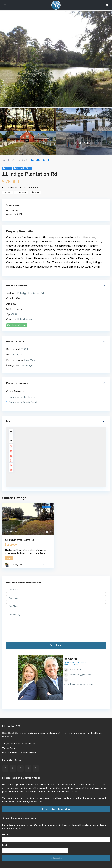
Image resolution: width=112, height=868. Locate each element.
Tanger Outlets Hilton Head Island (19, 744)
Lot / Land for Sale (18, 160)
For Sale (7, 168)
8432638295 (75, 670)
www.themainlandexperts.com (78, 684)
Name (5, 834)
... (46, 553)
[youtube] (28, 768)
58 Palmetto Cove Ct (20, 540)
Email (5, 845)
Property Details (16, 342)
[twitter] (13, 768)
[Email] (35, 850)
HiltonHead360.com (12, 733)
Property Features (17, 383)
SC (25, 309)
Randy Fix (17, 565)
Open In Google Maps (17, 325)
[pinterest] (21, 768)
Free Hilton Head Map (56, 809)
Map (9, 421)
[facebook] (5, 768)
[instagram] (36, 768)
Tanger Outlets (10, 748)
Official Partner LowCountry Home (19, 753)
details (9, 558)
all (38, 187)
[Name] (56, 840)
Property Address (17, 286)
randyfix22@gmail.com (81, 675)
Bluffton (32, 187)
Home (4, 160)
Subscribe (56, 858)
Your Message (56, 624)
